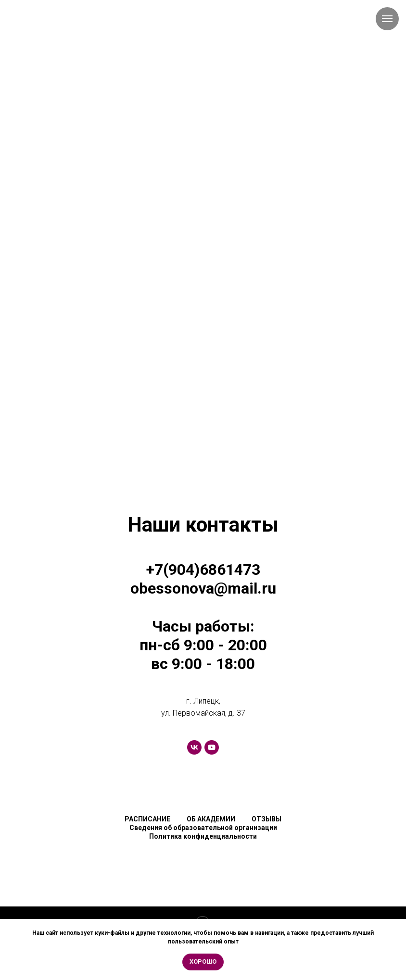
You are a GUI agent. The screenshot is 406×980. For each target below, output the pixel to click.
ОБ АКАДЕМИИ (211, 819)
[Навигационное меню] (387, 19)
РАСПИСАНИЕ (147, 819)
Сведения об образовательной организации (203, 828)
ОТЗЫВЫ (266, 819)
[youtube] (212, 747)
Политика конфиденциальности (203, 836)
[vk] (194, 747)
